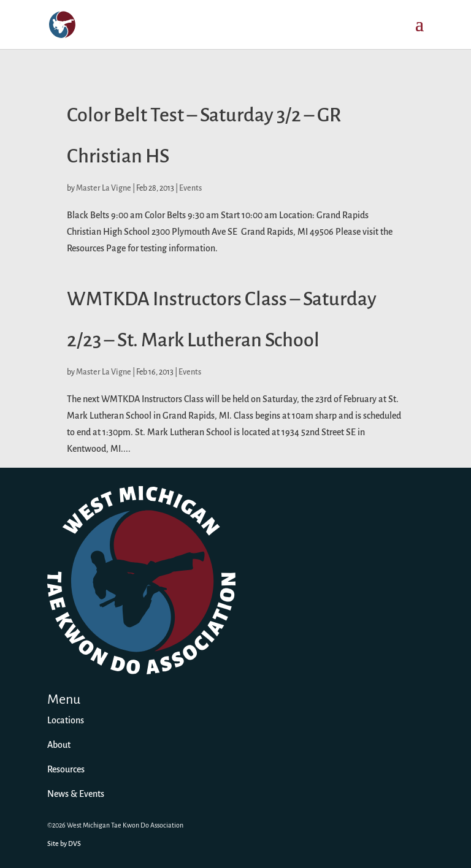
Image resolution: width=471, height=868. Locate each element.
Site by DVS (64, 844)
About (59, 745)
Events (190, 188)
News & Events (76, 794)
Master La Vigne (104, 188)
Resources (66, 770)
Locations (66, 721)
